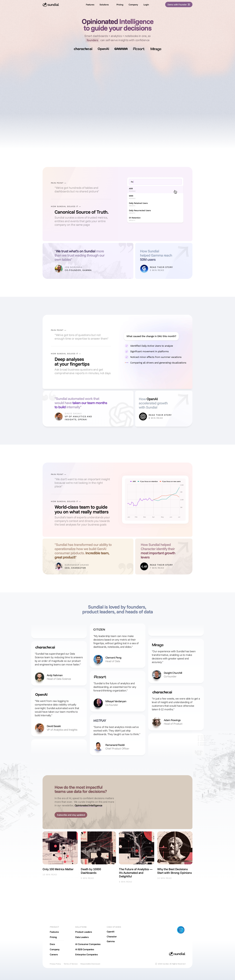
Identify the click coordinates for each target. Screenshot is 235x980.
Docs (52, 944)
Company (55, 949)
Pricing (53, 937)
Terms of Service (71, 964)
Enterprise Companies (86, 954)
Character (112, 936)
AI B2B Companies (85, 949)
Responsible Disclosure (90, 964)
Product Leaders (84, 932)
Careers (54, 954)
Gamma (111, 941)
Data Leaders (82, 937)
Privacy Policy (55, 964)
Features (54, 932)
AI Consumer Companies (88, 944)
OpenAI (111, 932)
